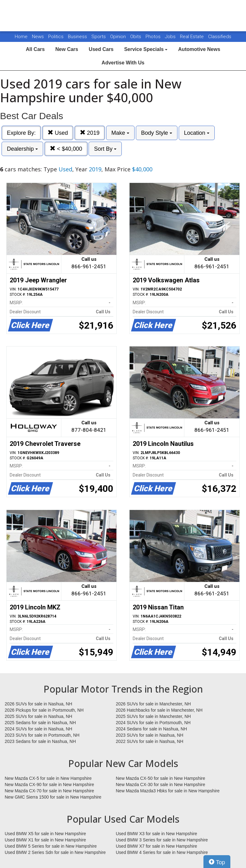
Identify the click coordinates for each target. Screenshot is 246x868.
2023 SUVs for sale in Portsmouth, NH (42, 735)
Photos (154, 37)
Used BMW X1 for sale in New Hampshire (45, 840)
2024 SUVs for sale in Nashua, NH (38, 729)
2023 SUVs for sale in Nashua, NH (150, 735)
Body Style (157, 133)
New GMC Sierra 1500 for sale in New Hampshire (53, 797)
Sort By (105, 149)
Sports (99, 37)
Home (21, 37)
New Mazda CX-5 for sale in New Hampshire (48, 778)
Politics (56, 37)
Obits (136, 37)
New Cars (67, 49)
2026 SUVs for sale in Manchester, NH (153, 704)
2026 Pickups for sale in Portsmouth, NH (44, 710)
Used (58, 133)
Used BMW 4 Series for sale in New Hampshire (162, 852)
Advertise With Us (123, 63)
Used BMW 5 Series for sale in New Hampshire (51, 846)
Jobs (171, 37)
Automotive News (199, 49)
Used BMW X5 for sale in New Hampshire (45, 834)
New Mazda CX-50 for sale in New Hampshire (161, 778)
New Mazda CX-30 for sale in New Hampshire (161, 785)
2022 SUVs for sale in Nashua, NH (150, 741)
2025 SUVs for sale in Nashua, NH (38, 716)
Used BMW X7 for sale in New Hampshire (156, 846)
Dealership (22, 149)
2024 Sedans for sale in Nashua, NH (151, 729)
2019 (90, 133)
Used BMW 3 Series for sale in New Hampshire (162, 840)
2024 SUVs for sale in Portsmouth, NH (153, 723)
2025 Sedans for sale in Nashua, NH (40, 723)
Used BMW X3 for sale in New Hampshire (156, 834)
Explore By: (21, 133)
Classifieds (220, 37)
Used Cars (101, 49)
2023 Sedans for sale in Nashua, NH (40, 741)
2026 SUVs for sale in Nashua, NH (38, 704)
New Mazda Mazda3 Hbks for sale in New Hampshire (168, 791)
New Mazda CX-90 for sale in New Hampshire (49, 785)
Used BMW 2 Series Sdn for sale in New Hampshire (55, 852)
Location (197, 133)
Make (120, 133)
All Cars (35, 49)
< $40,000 (66, 149)
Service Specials (146, 49)
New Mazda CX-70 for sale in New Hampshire (49, 791)
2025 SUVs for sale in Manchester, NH (153, 716)
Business (78, 37)
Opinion (119, 37)
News (38, 37)
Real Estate (192, 37)
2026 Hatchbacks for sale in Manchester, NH (159, 710)
